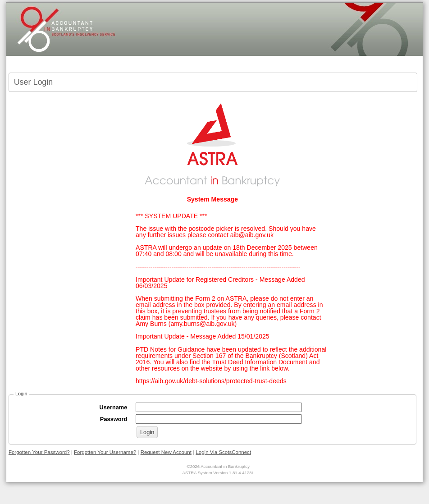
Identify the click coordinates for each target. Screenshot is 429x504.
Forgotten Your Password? (39, 452)
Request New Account (166, 452)
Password (116, 419)
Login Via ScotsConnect (223, 452)
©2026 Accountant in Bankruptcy (218, 466)
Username (115, 407)
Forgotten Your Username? (105, 452)
